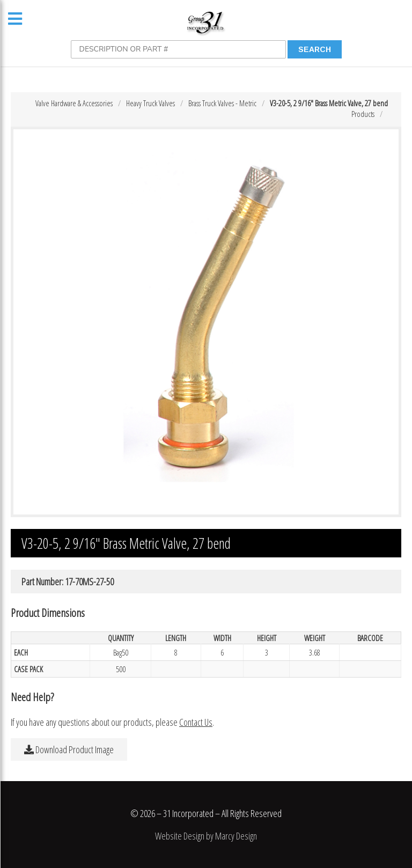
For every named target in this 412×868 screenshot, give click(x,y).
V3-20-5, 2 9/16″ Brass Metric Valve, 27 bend (329, 103)
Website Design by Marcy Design (206, 836)
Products (363, 114)
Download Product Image (69, 749)
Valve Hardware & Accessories (74, 103)
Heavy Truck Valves (150, 103)
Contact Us (196, 722)
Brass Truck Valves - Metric (222, 103)
